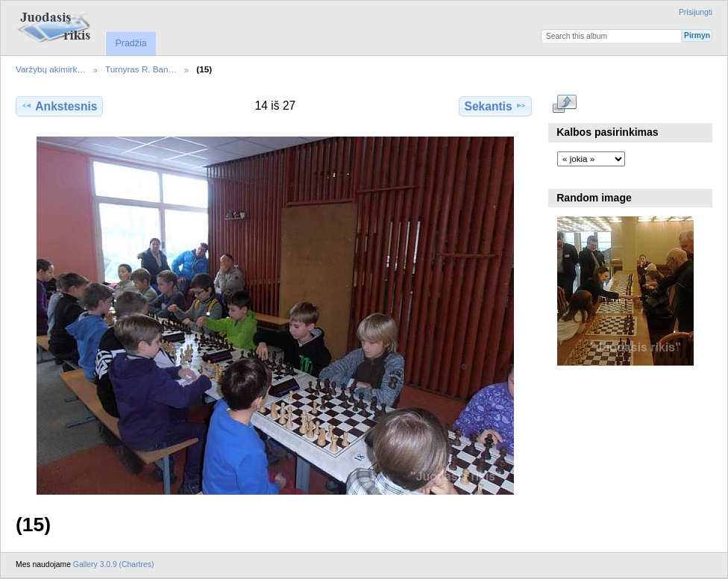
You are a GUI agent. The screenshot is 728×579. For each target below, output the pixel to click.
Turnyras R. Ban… (141, 69)
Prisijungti (696, 12)
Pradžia (131, 43)
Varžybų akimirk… (51, 69)
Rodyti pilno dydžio (565, 104)
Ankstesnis (59, 106)
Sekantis (495, 106)
